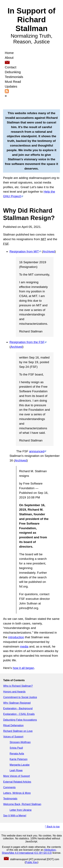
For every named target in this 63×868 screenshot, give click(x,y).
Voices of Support (13, 737)
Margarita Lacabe (20, 765)
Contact (11, 67)
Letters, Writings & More (17, 793)
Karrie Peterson (19, 759)
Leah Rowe (16, 770)
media (24, 646)
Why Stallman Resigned (17, 703)
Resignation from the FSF (27, 342)
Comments (9, 787)
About (9, 58)
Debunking (13, 72)
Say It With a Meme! (15, 816)
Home (9, 53)
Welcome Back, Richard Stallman (22, 804)
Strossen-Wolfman (20, 742)
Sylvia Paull (16, 748)
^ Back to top (52, 827)
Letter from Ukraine (21, 810)
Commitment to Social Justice (20, 697)
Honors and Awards (14, 692)
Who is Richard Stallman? (18, 686)
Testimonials (14, 77)
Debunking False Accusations (20, 720)
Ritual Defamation (13, 725)
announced (37, 451)
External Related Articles (17, 782)
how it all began (23, 668)
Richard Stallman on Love (18, 731)
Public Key (32, 862)
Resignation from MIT (24, 251)
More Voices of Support (17, 776)
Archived (49, 251)
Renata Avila (17, 754)
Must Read (13, 82)
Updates (11, 86)
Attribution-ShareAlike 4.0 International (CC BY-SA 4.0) (29, 851)
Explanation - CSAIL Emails (19, 714)
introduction (16, 637)
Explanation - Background (18, 708)
